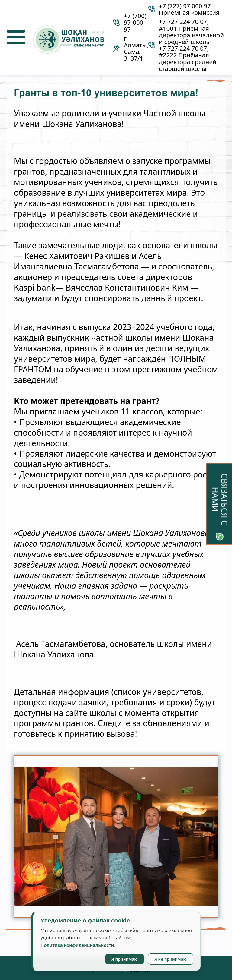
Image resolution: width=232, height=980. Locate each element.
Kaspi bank (35, 288)
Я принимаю (125, 959)
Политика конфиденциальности (77, 945)
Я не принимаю (171, 959)
